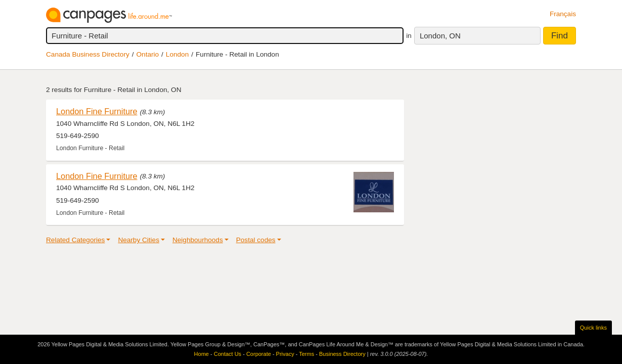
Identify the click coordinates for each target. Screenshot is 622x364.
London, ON (440, 36)
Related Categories (75, 240)
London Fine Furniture (97, 111)
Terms (306, 354)
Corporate (259, 354)
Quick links (593, 328)
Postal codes (256, 240)
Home (202, 354)
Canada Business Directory (88, 54)
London (177, 54)
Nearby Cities (139, 240)
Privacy (285, 354)
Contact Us (228, 354)
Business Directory (342, 354)
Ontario (148, 54)
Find (560, 36)
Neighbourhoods (198, 240)
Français (563, 14)
